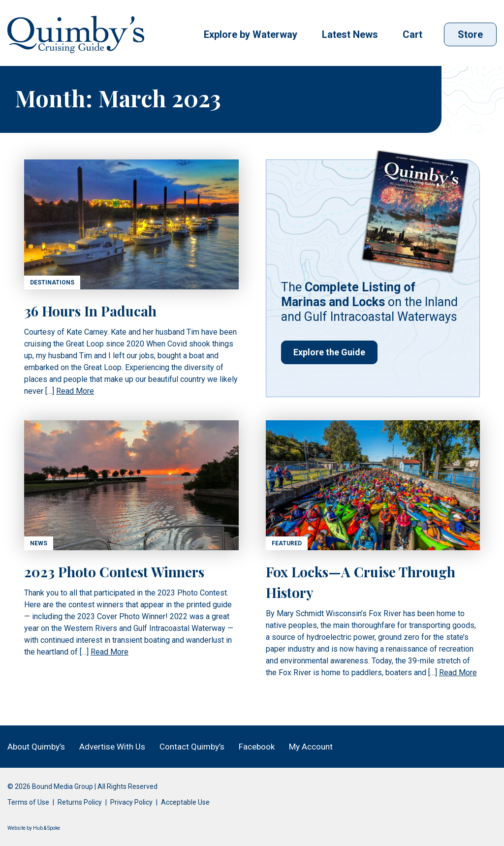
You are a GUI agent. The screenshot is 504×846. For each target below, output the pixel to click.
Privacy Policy (131, 802)
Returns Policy (80, 802)
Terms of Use (28, 802)
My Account (311, 747)
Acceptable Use (185, 802)
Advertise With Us (112, 747)
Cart (412, 34)
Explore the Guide (329, 352)
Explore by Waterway (251, 34)
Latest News (350, 34)
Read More (75, 391)
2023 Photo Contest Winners (114, 572)
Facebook (257, 747)
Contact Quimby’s (192, 747)
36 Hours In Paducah (90, 311)
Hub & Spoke (47, 828)
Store (470, 34)
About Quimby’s (36, 747)
